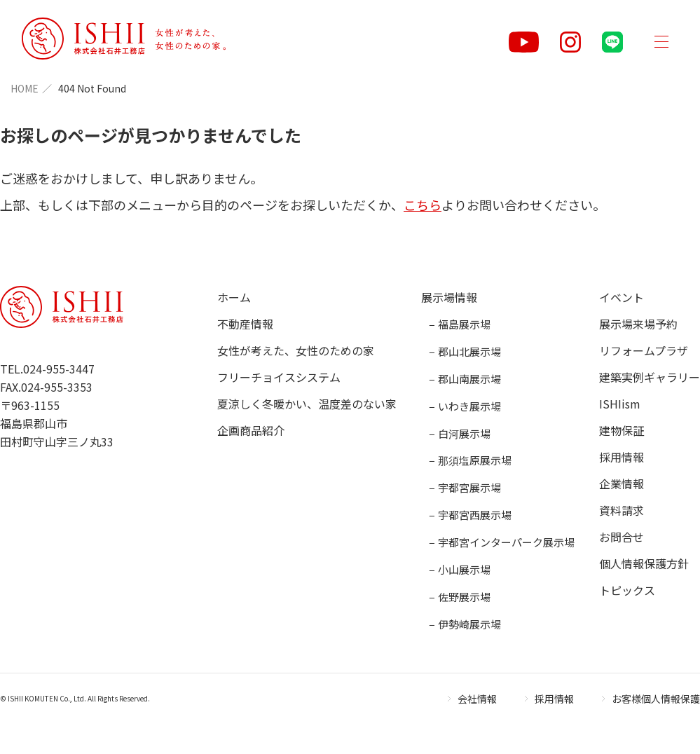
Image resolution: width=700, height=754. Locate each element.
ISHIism (620, 404)
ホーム (234, 297)
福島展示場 (464, 324)
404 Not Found (92, 88)
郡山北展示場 (469, 351)
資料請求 (622, 510)
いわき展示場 (469, 406)
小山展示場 (464, 569)
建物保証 (622, 430)
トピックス (627, 590)
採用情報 (622, 457)
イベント (622, 297)
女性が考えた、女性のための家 (296, 350)
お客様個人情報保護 (656, 699)
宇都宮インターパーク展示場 (506, 542)
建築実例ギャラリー (650, 377)
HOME (25, 88)
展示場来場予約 (638, 324)
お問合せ (622, 537)
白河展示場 (464, 433)
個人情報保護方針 (644, 563)
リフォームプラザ (644, 350)
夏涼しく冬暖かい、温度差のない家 (307, 404)
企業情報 (622, 484)
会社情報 (477, 699)
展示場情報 (449, 297)
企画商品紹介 (251, 430)
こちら (423, 205)
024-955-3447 (59, 369)
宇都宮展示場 (469, 487)
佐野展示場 (464, 597)
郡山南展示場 (469, 379)
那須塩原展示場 (475, 460)
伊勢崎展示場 (469, 624)
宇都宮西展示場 (475, 515)
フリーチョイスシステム (279, 377)
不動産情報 (245, 324)
